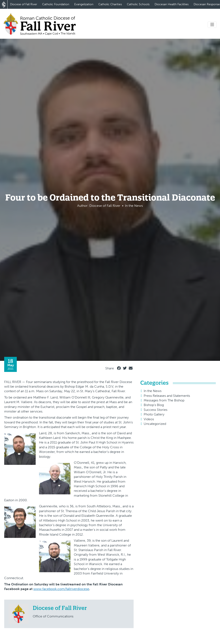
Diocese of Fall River (24, 4)
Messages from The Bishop (164, 400)
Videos (149, 419)
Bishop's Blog (154, 405)
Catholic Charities (110, 4)
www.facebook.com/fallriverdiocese (61, 589)
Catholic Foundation (56, 4)
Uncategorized (155, 424)
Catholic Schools (138, 4)
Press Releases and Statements (167, 396)
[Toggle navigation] (212, 25)
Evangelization (84, 4)
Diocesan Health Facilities (172, 4)
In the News (153, 391)
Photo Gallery (154, 414)
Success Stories (156, 410)
